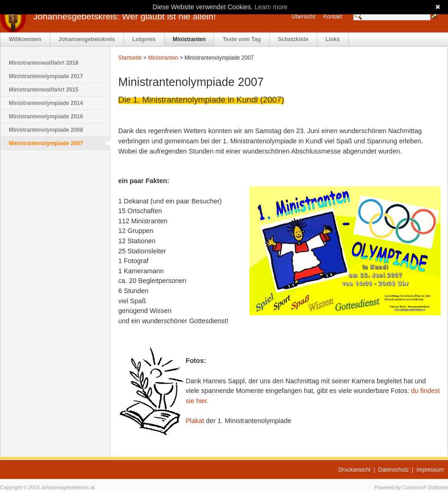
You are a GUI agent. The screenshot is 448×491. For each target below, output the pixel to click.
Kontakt (333, 17)
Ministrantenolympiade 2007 (46, 143)
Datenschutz (394, 470)
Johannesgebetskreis (87, 39)
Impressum (430, 470)
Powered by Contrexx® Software (411, 487)
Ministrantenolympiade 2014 (46, 103)
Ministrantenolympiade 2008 (46, 130)
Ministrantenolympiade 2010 (46, 117)
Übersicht (303, 17)
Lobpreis (144, 39)
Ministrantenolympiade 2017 (46, 76)
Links (333, 39)
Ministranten (189, 39)
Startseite (130, 58)
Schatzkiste (293, 39)
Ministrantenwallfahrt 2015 (44, 90)
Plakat (195, 421)
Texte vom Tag (242, 39)
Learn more (271, 7)
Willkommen (25, 39)
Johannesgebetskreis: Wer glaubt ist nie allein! (124, 16)
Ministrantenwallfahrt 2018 (44, 63)
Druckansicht (354, 470)
